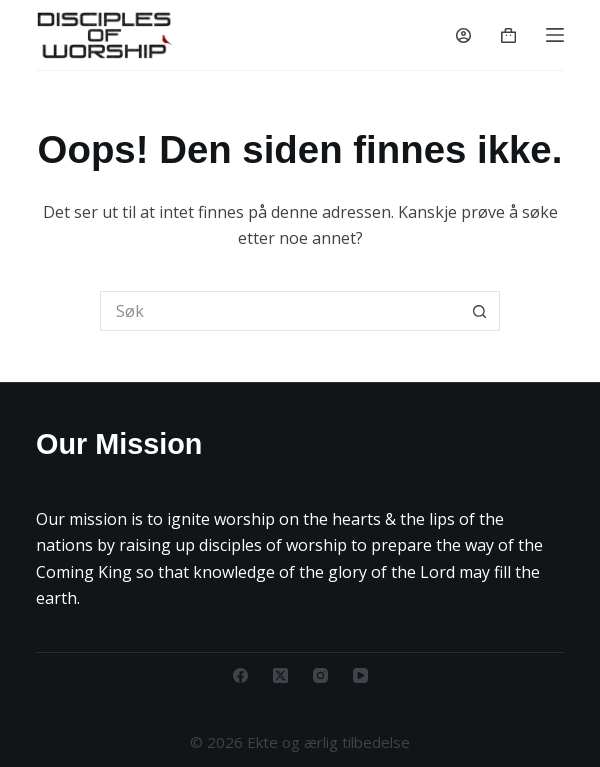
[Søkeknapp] (480, 311)
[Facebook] (240, 675)
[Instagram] (320, 675)
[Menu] (555, 35)
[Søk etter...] (280, 311)
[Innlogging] (463, 35)
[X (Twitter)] (280, 675)
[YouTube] (360, 675)
